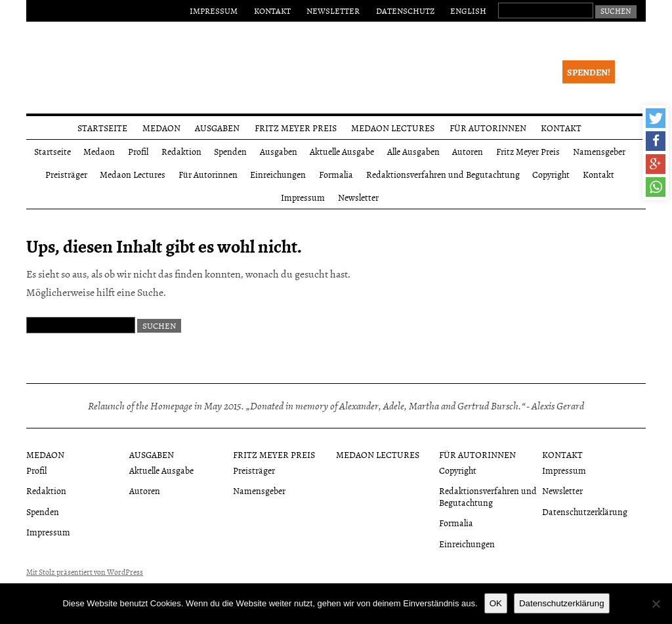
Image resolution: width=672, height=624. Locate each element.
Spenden (230, 151)
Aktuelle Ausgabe (342, 151)
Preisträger (66, 174)
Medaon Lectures (393, 128)
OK (496, 603)
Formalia (336, 174)
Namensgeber (599, 151)
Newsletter (333, 10)
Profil (138, 151)
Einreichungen (278, 174)
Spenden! (589, 72)
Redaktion (181, 151)
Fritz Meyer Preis (296, 128)
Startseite (102, 128)
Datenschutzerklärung (585, 511)
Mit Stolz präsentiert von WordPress (85, 572)
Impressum (214, 10)
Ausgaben (217, 128)
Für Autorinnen (488, 128)
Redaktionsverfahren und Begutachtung (443, 174)
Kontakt (272, 10)
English (468, 10)
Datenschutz (405, 10)
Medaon (161, 128)
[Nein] (656, 604)
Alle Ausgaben (413, 151)
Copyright (551, 174)
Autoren (468, 151)
